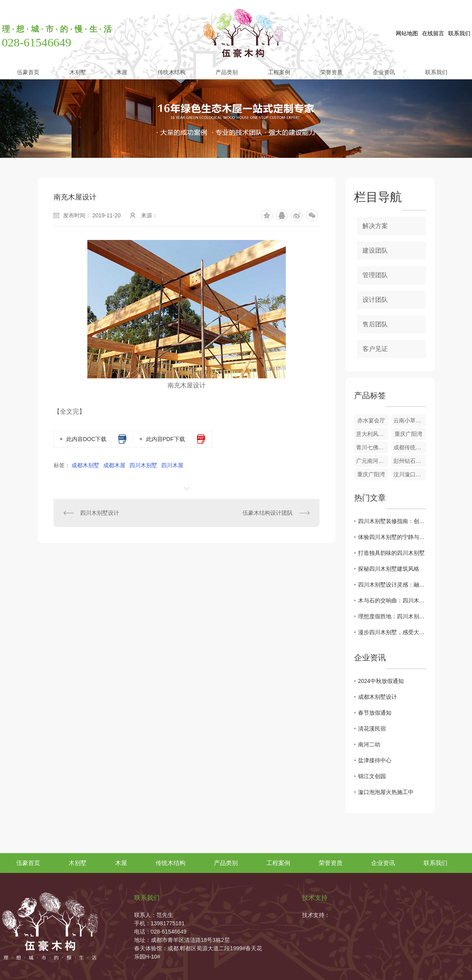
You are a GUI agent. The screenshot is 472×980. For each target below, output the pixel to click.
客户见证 (375, 349)
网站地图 (407, 33)
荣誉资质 (331, 72)
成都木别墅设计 (378, 697)
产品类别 (227, 72)
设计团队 (375, 300)
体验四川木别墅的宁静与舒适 (392, 537)
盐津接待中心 (375, 760)
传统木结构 (171, 72)
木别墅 (78, 72)
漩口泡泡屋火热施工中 (386, 792)
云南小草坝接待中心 (410, 420)
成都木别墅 (85, 465)
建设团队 (375, 250)
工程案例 (279, 72)
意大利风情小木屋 (372, 434)
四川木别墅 (143, 465)
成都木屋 (114, 465)
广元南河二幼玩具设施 (372, 461)
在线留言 (433, 33)
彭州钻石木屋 (410, 461)
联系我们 (459, 33)
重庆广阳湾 (408, 434)
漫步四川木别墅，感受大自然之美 (392, 632)
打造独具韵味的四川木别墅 (391, 553)
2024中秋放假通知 (381, 681)
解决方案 (375, 226)
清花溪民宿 (372, 729)
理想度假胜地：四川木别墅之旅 (392, 616)
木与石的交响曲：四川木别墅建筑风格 (392, 600)
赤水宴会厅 (371, 420)
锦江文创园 (372, 776)
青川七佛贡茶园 (372, 447)
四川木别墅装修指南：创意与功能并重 (392, 521)
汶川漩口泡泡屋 (410, 474)
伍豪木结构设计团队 (268, 513)
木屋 (122, 72)
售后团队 (375, 324)
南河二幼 (369, 744)
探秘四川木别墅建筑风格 (389, 569)
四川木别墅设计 (100, 513)
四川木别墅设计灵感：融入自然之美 (392, 585)
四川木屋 (172, 465)
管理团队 (375, 275)
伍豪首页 (28, 72)
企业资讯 (384, 72)
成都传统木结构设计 (410, 447)
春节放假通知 (375, 713)
